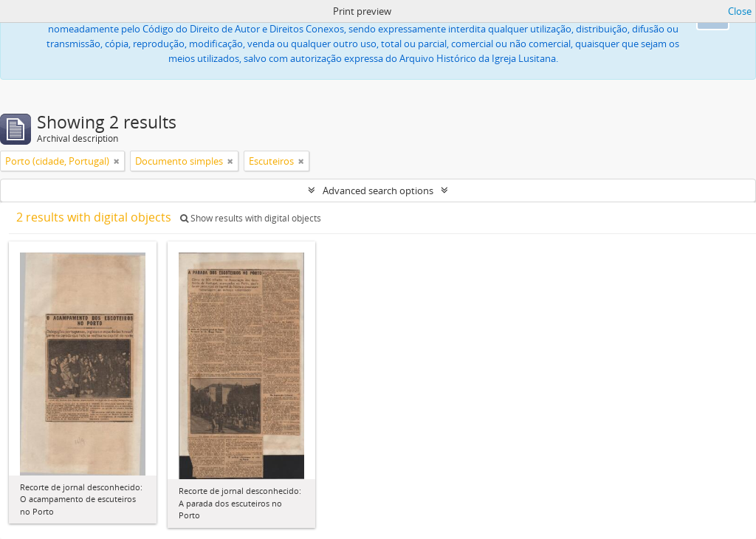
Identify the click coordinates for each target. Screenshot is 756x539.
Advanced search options (378, 190)
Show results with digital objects (251, 218)
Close (740, 11)
